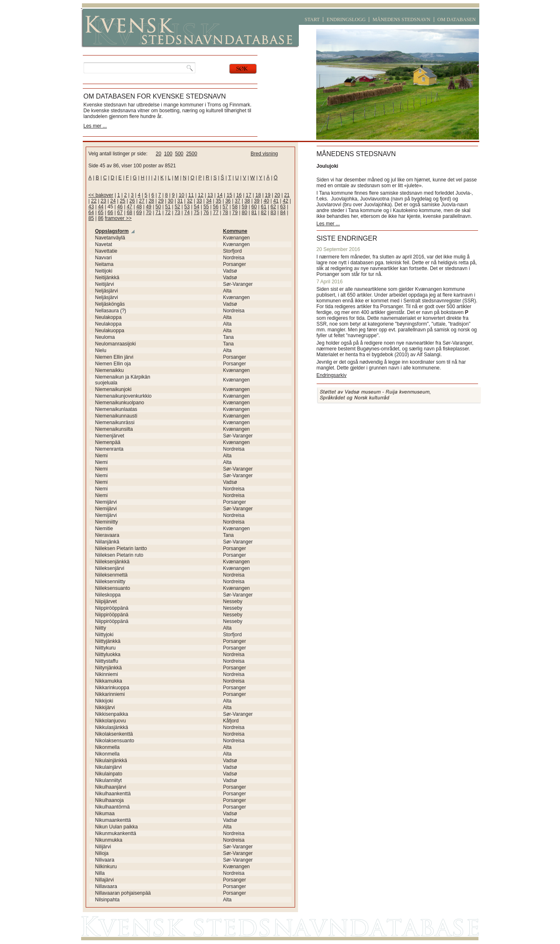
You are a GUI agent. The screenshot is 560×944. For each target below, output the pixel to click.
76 (206, 212)
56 (216, 207)
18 (258, 195)
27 (142, 201)
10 (181, 195)
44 (101, 207)
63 (283, 207)
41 (276, 201)
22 (94, 201)
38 (247, 201)
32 (190, 201)
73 (177, 212)
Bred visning (264, 154)
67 (120, 212)
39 (257, 201)
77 (216, 212)
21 (287, 195)
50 (158, 207)
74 (187, 212)
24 (113, 201)
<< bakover (101, 195)
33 (199, 201)
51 (168, 207)
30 (170, 201)
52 (177, 207)
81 (254, 212)
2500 (192, 154)
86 (101, 218)
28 (151, 201)
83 (273, 212)
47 (129, 207)
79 (235, 212)
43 (91, 207)
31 (180, 201)
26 (132, 201)
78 (225, 212)
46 (120, 207)
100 (168, 154)
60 (254, 207)
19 (268, 195)
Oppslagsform (112, 231)
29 (161, 201)
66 (110, 212)
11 (191, 195)
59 (244, 207)
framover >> (118, 218)
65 (101, 212)
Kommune (235, 231)
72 (168, 212)
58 (235, 207)
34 (209, 201)
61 (263, 207)
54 (196, 207)
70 (148, 212)
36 (228, 201)
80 (244, 212)
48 (139, 207)
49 (148, 207)
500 (179, 154)
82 (263, 212)
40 (266, 201)
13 (210, 195)
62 (273, 207)
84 (283, 212)
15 (229, 195)
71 (158, 212)
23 (103, 201)
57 (225, 207)
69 (139, 212)
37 (237, 201)
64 (91, 212)
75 (196, 212)
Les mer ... (95, 126)
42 (285, 201)
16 (239, 195)
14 (220, 195)
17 (249, 195)
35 (218, 201)
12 (201, 195)
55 (206, 207)
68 (129, 212)
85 (91, 218)
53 (187, 207)
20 (158, 154)
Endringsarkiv (332, 375)
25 (122, 201)
